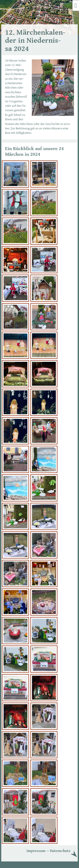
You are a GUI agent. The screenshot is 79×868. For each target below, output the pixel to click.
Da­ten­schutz (60, 851)
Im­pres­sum (36, 851)
